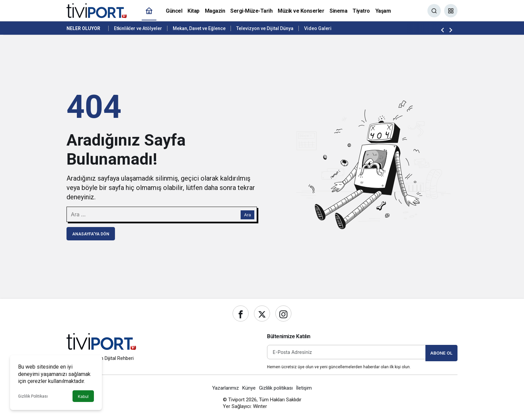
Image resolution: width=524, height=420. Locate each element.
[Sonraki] (451, 30)
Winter (260, 406)
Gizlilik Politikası (33, 396)
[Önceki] (442, 30)
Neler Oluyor (83, 28)
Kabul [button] (83, 396)
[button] (451, 11)
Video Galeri (318, 28)
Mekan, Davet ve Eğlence (199, 28)
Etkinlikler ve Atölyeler (138, 28)
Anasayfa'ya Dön (91, 234)
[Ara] (434, 11)
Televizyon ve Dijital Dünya (265, 28)
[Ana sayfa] (149, 11)
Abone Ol (441, 353)
